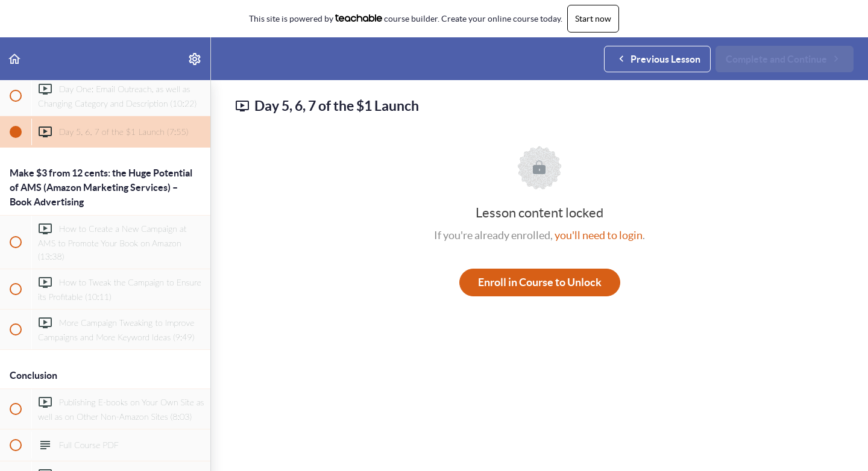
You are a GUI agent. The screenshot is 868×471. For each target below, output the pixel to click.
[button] (15, 59)
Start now (593, 19)
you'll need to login (599, 235)
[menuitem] (195, 59)
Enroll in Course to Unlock (540, 282)
